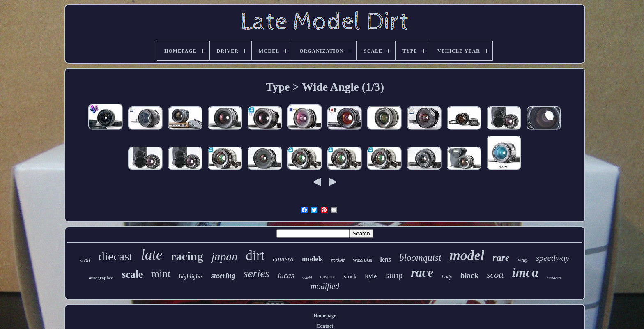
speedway (553, 258)
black (469, 275)
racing (187, 256)
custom (328, 277)
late (152, 255)
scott (495, 275)
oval (85, 260)
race (422, 273)
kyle (371, 276)
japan (224, 257)
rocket (338, 260)
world (307, 278)
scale (132, 274)
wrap (523, 260)
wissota (362, 260)
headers (554, 278)
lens (385, 259)
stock (350, 276)
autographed (101, 278)
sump (394, 276)
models (312, 259)
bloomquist (420, 258)
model (467, 255)
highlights (191, 277)
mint (161, 274)
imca (525, 272)
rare (501, 258)
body (447, 277)
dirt (255, 255)
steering (223, 276)
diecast (116, 256)
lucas (286, 275)
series (256, 274)
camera (283, 259)
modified (325, 286)
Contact (325, 326)
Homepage (325, 316)
